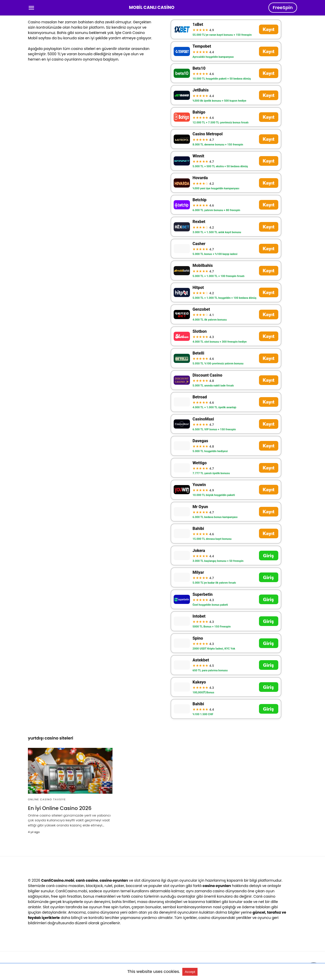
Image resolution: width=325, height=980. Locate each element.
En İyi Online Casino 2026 (60, 808)
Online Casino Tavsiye (47, 799)
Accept (190, 972)
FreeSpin (283, 7)
